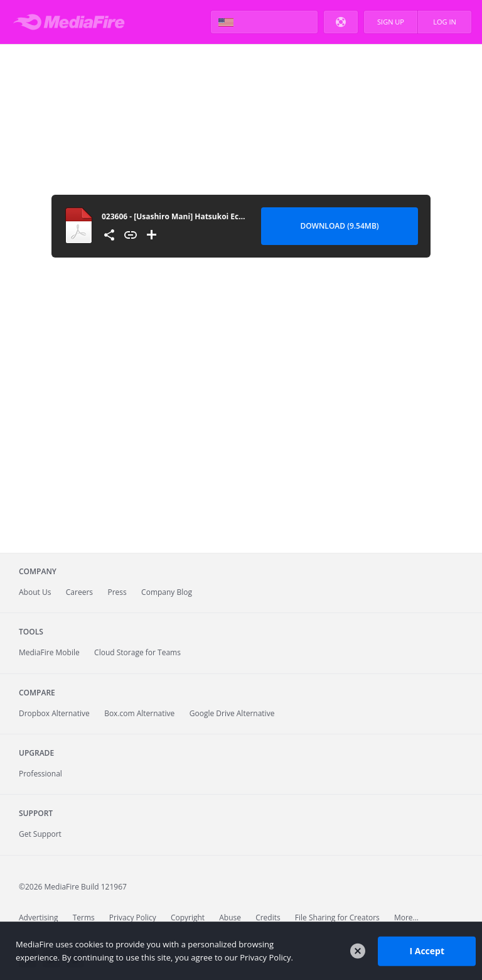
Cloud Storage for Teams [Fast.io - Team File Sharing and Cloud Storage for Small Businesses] (137, 652)
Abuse (230, 917)
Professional (40, 774)
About (35, 592)
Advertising (39, 917)
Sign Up (391, 22)
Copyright (188, 917)
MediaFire (72, 22)
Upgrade (36, 753)
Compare (37, 693)
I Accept (427, 951)
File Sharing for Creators (337, 917)
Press (117, 592)
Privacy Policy (133, 917)
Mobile (49, 652)
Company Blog (167, 592)
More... (406, 917)
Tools (31, 632)
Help (341, 22)
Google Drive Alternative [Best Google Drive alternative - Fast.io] (232, 713)
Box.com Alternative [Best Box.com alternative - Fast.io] (139, 713)
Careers (79, 592)
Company (38, 571)
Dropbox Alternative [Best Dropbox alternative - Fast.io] (54, 713)
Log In (445, 22)
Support (36, 813)
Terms (84, 917)
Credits (268, 917)
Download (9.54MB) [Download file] (339, 226)
